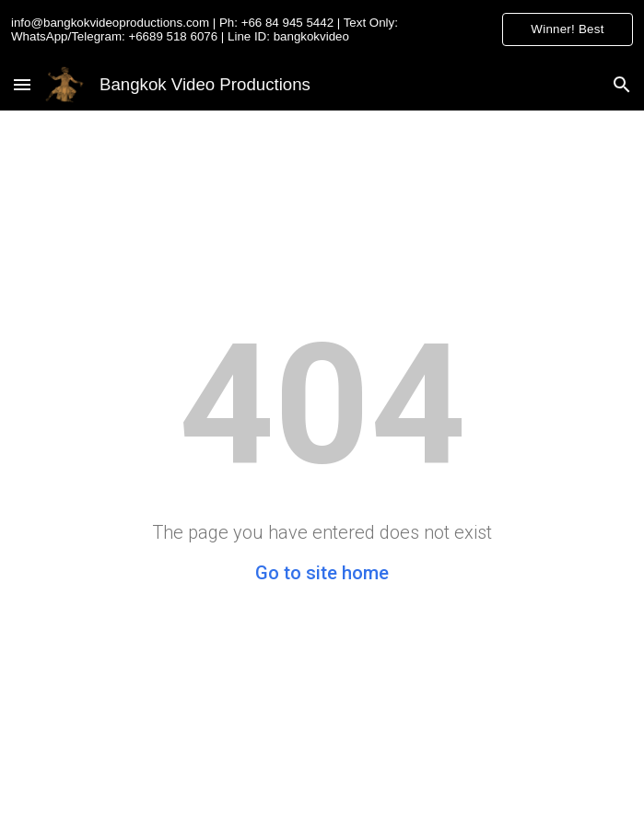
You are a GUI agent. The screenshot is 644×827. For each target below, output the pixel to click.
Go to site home (322, 573)
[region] (322, 29)
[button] (22, 84)
